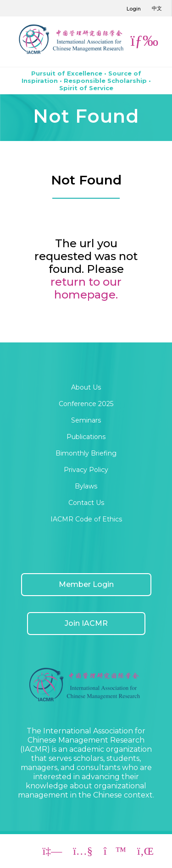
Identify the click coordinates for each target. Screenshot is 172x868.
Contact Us (86, 503)
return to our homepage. (86, 288)
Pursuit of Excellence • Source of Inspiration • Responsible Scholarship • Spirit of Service (86, 81)
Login (134, 9)
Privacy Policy (86, 470)
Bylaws (86, 486)
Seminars (86, 420)
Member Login (86, 584)
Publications (86, 437)
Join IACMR (86, 623)
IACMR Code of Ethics (86, 519)
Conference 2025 (86, 404)
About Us (86, 387)
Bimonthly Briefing (86, 453)
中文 (157, 8)
